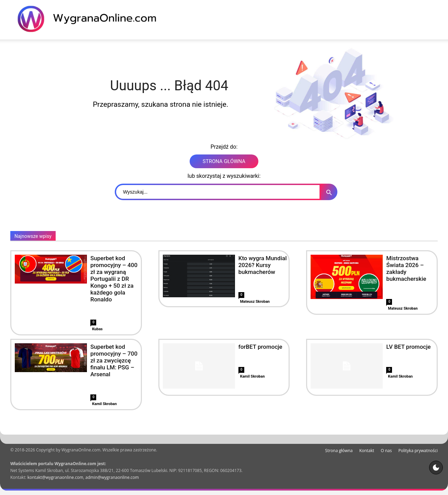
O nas (386, 451)
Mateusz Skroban (255, 302)
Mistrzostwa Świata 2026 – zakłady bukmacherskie (406, 268)
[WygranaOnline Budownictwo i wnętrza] (91, 19)
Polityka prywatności (418, 451)
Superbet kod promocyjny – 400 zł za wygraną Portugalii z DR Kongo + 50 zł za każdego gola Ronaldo (114, 279)
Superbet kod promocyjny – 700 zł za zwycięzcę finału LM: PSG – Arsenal (114, 360)
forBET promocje (260, 347)
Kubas (97, 329)
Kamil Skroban (104, 404)
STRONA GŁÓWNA (224, 161)
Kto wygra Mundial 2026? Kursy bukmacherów (263, 265)
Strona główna (339, 451)
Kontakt (367, 451)
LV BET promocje (408, 347)
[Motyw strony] (436, 468)
